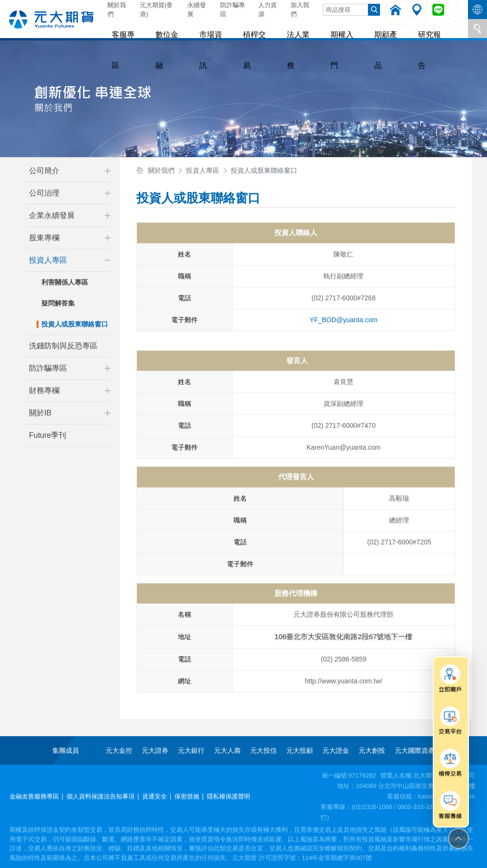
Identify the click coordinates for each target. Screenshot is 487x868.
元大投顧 (300, 750)
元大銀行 (191, 750)
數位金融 (163, 28)
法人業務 (282, 28)
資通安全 (155, 796)
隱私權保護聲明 (229, 796)
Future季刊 (48, 435)
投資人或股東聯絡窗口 (75, 324)
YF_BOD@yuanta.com (344, 320)
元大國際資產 (415, 750)
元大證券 (155, 750)
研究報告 (402, 28)
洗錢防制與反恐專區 (63, 346)
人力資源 (268, 10)
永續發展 (197, 10)
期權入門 (322, 28)
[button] (107, 171)
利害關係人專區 (65, 282)
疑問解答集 (58, 303)
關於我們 (117, 10)
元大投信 (263, 750)
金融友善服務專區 (34, 796)
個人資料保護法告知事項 (101, 796)
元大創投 (372, 750)
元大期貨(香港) (156, 10)
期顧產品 (362, 28)
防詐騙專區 (233, 10)
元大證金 (336, 750)
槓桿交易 (243, 28)
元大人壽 (227, 750)
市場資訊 (203, 28)
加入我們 (300, 10)
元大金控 (119, 750)
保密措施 (187, 796)
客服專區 (123, 28)
